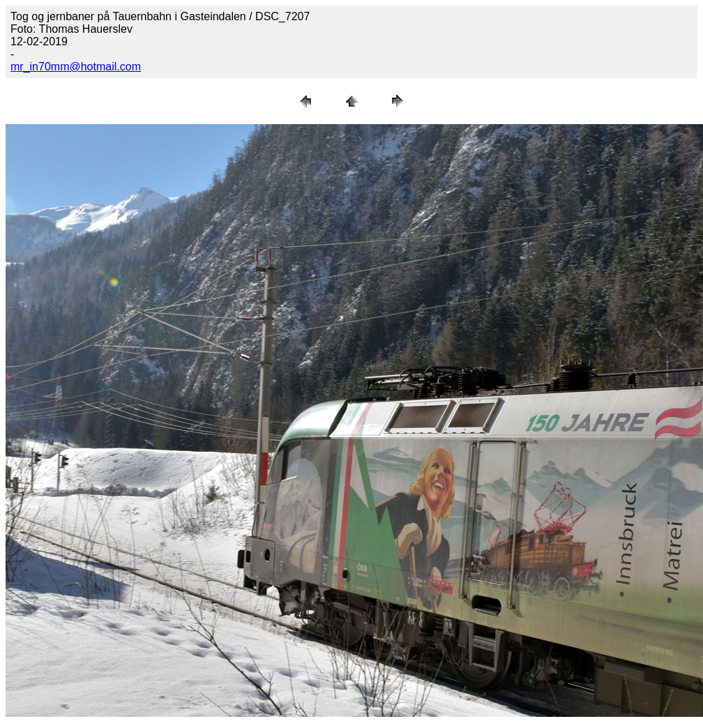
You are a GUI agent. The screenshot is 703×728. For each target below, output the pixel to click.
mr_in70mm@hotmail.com (76, 67)
